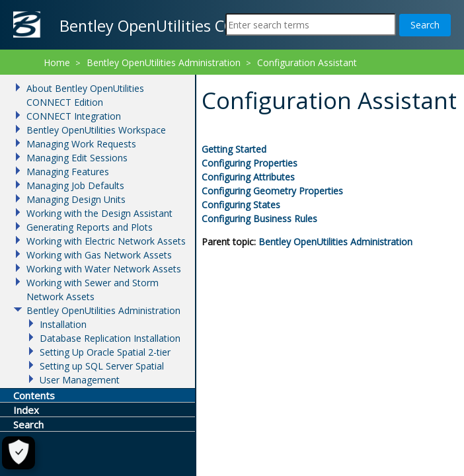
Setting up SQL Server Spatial (102, 366)
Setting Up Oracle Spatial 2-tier (105, 352)
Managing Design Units (76, 199)
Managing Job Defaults (75, 185)
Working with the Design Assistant (99, 213)
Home (57, 62)
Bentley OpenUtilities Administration (335, 242)
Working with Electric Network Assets (106, 241)
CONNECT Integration (74, 116)
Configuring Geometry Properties (272, 191)
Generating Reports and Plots (90, 227)
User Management (80, 380)
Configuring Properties (250, 163)
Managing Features (68, 172)
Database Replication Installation (110, 338)
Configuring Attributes (248, 177)
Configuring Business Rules (259, 218)
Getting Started (234, 149)
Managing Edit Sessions (77, 158)
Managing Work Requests (81, 144)
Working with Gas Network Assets (99, 255)
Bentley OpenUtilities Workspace (96, 130)
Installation (63, 324)
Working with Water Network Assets (104, 269)
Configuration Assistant (307, 62)
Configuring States (241, 205)
